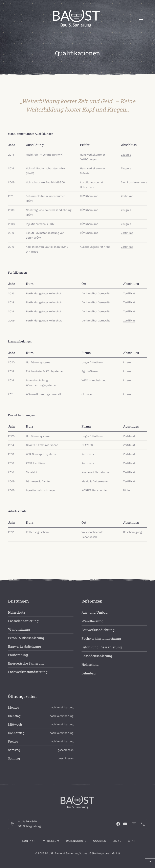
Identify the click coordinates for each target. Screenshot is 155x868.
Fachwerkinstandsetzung (28, 672)
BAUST (49, 853)
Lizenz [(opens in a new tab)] (127, 362)
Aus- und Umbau (95, 612)
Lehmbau (89, 673)
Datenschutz (76, 841)
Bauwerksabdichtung (25, 646)
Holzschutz (17, 612)
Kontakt (29, 841)
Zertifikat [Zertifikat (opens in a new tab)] (129, 293)
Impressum (51, 841)
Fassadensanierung (23, 621)
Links (117, 841)
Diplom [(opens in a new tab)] (128, 490)
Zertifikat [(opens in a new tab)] (127, 196)
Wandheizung (19, 629)
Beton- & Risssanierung (26, 638)
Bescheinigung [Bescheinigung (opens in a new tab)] (132, 532)
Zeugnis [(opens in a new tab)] (126, 155)
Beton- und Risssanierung (102, 647)
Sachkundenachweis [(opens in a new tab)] (134, 182)
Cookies (100, 841)
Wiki (131, 841)
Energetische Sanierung (26, 663)
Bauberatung (18, 655)
